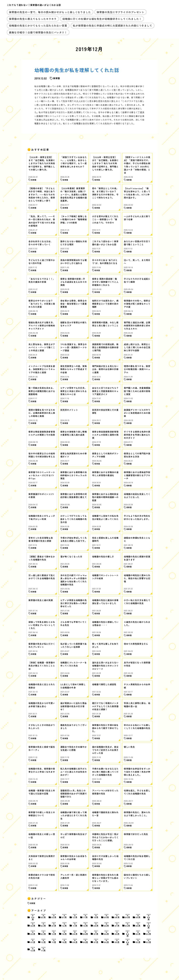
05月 (138, 916)
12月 (75, 916)
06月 (128, 916)
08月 (117, 916)
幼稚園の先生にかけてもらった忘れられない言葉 (38, 25)
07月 (117, 925)
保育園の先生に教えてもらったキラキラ (33, 19)
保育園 (33, 903)
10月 (96, 916)
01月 (65, 916)
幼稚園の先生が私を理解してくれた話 (77, 70)
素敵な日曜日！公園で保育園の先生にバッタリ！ (38, 32)
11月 (86, 916)
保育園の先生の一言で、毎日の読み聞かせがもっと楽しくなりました (50, 12)
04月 (33, 917)
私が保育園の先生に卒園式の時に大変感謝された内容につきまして (113, 25)
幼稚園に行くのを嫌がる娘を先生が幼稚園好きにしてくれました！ (102, 19)
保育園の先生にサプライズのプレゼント (120, 12)
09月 (107, 916)
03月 (43, 916)
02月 (54, 916)
